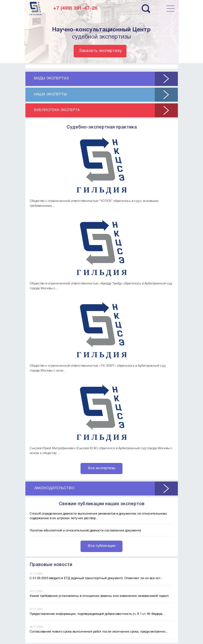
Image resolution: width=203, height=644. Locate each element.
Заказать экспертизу (100, 51)
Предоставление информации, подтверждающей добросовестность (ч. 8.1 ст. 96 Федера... (97, 614)
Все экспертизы (102, 468)
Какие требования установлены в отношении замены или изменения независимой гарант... (100, 596)
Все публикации (102, 546)
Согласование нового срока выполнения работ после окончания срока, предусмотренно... (99, 632)
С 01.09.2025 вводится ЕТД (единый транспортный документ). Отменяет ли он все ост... (96, 578)
